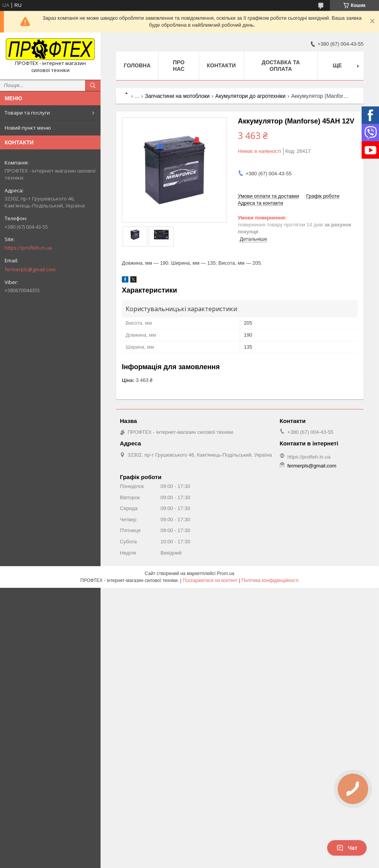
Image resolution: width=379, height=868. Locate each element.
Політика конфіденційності (270, 580)
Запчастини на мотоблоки (178, 96)
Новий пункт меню (28, 128)
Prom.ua (226, 574)
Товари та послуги (27, 113)
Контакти (221, 65)
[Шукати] (93, 86)
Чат (347, 848)
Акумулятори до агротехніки (251, 96)
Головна (137, 65)
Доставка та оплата (281, 66)
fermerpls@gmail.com (30, 269)
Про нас (179, 66)
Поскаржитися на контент (210, 580)
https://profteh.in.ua (28, 248)
